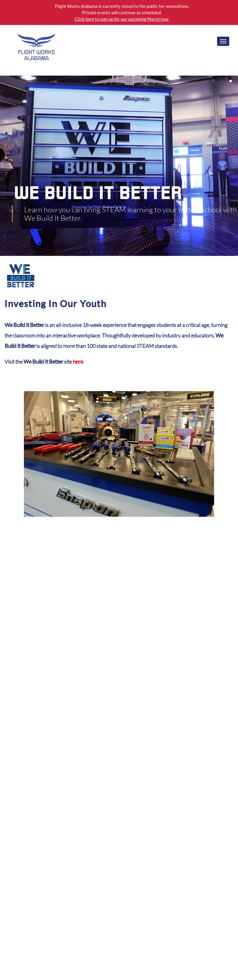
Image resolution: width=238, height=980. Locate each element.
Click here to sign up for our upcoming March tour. (122, 19)
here (78, 361)
